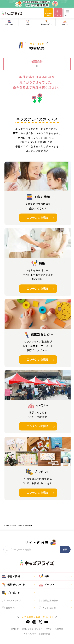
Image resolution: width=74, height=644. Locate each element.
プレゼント (11, 593)
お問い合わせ (28, 629)
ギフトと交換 (47, 608)
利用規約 (59, 629)
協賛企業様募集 (49, 600)
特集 (44, 577)
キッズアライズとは (14, 601)
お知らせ (15, 629)
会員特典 (8, 608)
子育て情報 (17, 525)
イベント (47, 585)
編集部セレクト (13, 585)
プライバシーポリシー (44, 629)
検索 (65, 549)
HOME (6, 525)
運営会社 (45, 634)
